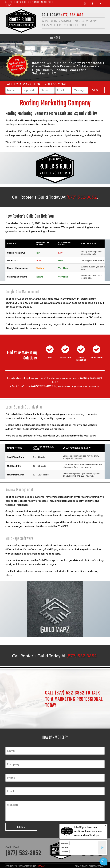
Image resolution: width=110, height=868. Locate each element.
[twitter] (100, 3)
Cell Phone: (65, 847)
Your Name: (65, 843)
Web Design (65, 357)
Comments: (65, 851)
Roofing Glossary (90, 378)
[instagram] (85, 3)
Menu (55, 38)
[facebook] (93, 3)
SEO (50, 357)
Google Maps (97, 357)
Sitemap (41, 866)
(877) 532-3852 (82, 197)
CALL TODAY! (63, 15)
